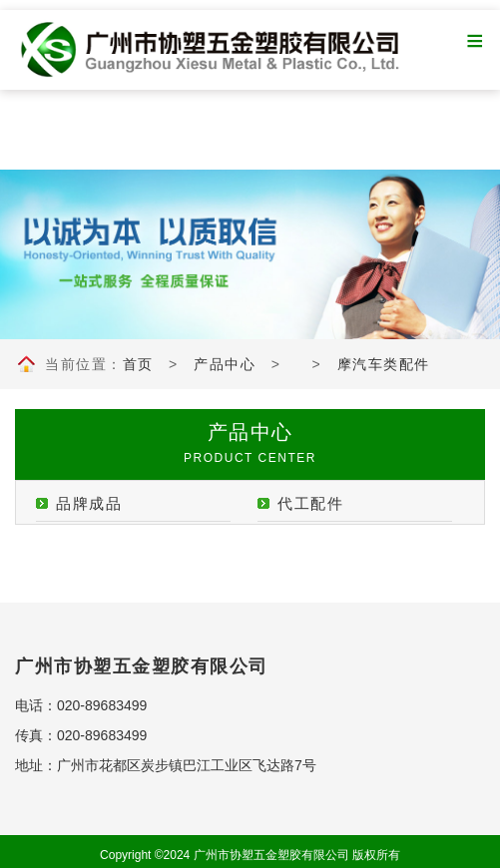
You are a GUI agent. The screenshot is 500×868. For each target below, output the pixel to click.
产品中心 (225, 364)
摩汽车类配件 (384, 364)
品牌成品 (89, 503)
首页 (138, 364)
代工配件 (310, 503)
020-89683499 (102, 705)
